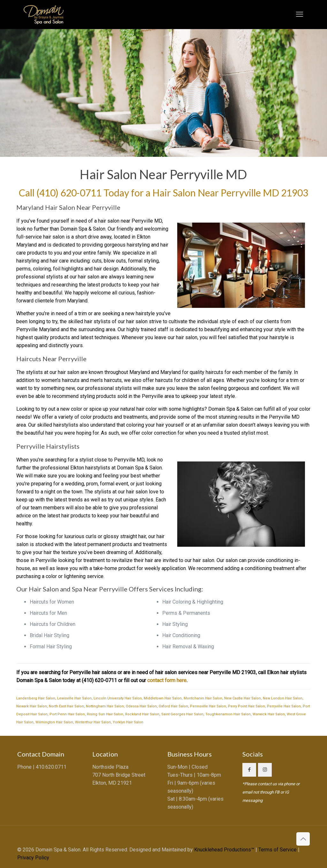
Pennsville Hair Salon (208, 706)
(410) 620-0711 (69, 193)
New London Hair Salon (283, 698)
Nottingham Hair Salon (105, 706)
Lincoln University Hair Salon (118, 698)
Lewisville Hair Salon (74, 698)
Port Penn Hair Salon (67, 714)
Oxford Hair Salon (173, 706)
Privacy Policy (33, 858)
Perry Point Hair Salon (247, 706)
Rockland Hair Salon (142, 714)
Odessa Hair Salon (141, 706)
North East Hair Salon (66, 706)
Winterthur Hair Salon (93, 722)
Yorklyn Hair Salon (128, 722)
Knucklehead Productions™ (224, 850)
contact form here (167, 680)
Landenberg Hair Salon (36, 698)
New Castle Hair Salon (243, 698)
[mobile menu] (300, 14)
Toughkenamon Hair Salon (228, 714)
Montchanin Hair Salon (203, 698)
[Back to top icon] (303, 839)
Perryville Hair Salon (284, 706)
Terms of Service (278, 850)
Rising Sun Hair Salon (105, 714)
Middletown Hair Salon (163, 698)
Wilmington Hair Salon (54, 722)
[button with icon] (249, 770)
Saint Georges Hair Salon (182, 714)
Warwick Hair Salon (269, 714)
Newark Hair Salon (32, 706)
